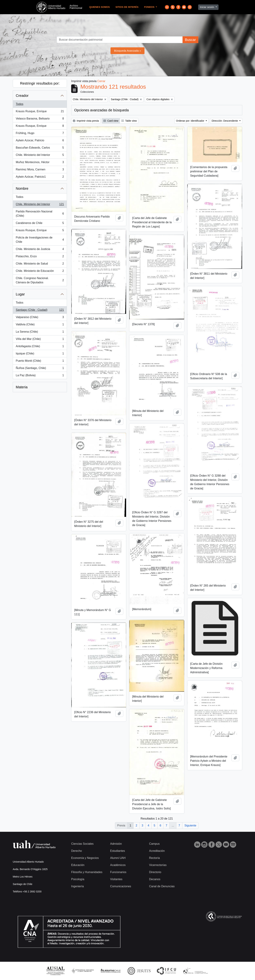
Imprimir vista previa (86, 121)
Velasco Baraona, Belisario (40, 119)
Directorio (155, 872)
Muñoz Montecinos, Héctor (40, 163)
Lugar (20, 294)
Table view (129, 121)
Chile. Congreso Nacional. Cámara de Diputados (40, 280)
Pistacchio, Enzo (40, 257)
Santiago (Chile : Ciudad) (40, 311)
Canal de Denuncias (162, 886)
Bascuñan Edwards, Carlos (40, 148)
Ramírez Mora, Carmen (40, 170)
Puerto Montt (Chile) (40, 362)
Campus (154, 844)
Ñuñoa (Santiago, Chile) (40, 369)
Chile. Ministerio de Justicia (40, 250)
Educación (78, 865)
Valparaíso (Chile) (40, 318)
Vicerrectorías (158, 865)
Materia (22, 387)
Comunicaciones (121, 886)
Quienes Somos (100, 7)
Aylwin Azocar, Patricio (40, 141)
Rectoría (154, 858)
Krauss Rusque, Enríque (40, 112)
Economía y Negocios (85, 858)
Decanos (155, 879)
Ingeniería (77, 886)
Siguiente (190, 825)
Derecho (76, 851)
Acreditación (157, 851)
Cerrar (101, 81)
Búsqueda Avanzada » (127, 51)
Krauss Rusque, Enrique (40, 127)
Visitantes (116, 879)
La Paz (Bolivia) (40, 376)
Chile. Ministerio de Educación (40, 272)
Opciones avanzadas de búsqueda (101, 110)
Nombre (22, 188)
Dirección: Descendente (225, 121)
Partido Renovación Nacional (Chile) (40, 214)
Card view (111, 121)
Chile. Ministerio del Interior (40, 156)
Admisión (116, 844)
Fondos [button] (150, 7)
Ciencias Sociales (82, 844)
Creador (22, 96)
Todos (20, 104)
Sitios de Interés (127, 7)
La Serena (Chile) (40, 332)
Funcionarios (118, 872)
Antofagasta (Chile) (40, 347)
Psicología (78, 879)
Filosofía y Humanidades (87, 872)
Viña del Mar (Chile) (40, 340)
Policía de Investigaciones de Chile (40, 240)
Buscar (190, 40)
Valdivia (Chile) (40, 325)
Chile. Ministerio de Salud (40, 264)
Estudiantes (118, 851)
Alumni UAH (118, 858)
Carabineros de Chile (40, 224)
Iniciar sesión (207, 7)
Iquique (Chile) (40, 354)
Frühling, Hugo (40, 134)
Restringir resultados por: (40, 83)
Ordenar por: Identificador (190, 121)
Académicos (118, 865)
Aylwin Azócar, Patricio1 (40, 177)
